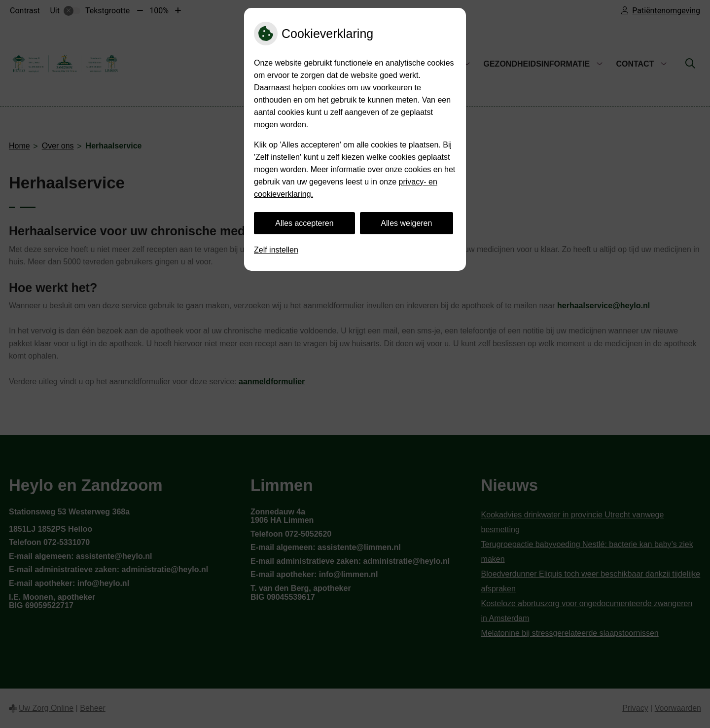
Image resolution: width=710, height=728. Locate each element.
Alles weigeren (406, 223)
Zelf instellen (276, 250)
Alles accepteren (304, 223)
